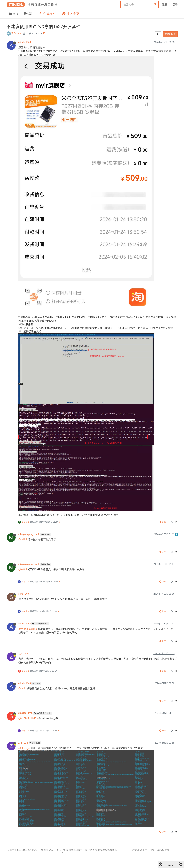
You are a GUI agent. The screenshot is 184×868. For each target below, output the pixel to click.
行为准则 (137, 850)
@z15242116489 (28, 718)
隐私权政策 (163, 850)
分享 (162, 522)
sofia (24, 594)
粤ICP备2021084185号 (69, 850)
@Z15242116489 (42, 713)
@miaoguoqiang (40, 624)
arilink (25, 42)
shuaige (26, 713)
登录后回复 (170, 34)
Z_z (24, 653)
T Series (16, 33)
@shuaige (35, 743)
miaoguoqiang (29, 534)
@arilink (45, 534)
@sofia (36, 683)
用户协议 (150, 850)
